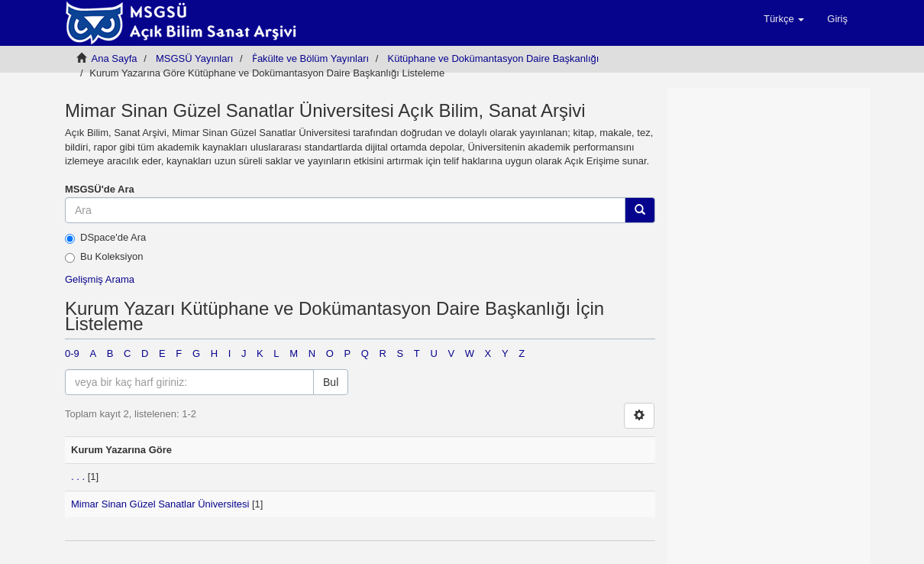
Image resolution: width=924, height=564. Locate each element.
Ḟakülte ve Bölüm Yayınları (310, 58)
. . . (78, 476)
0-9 (72, 353)
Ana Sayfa (115, 58)
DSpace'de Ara (105, 238)
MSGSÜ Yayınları (194, 58)
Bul (331, 382)
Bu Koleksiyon (104, 257)
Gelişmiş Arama (100, 279)
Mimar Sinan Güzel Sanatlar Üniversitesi (160, 504)
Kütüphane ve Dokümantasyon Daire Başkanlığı (494, 58)
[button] (784, 19)
